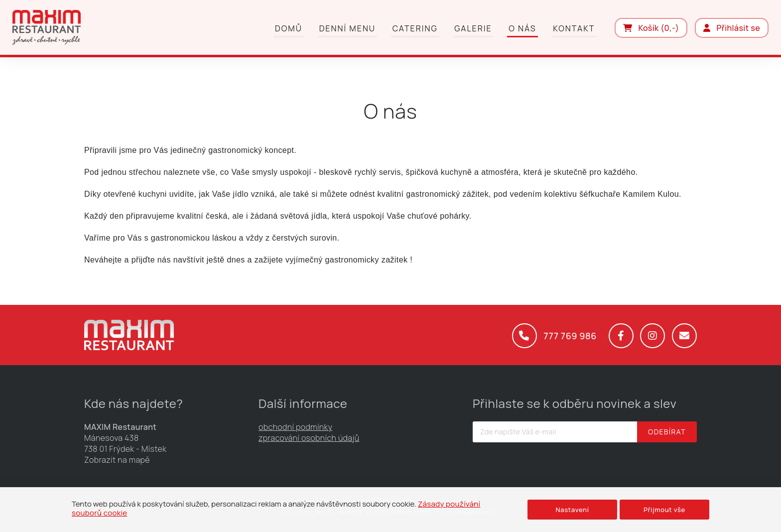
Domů (289, 28)
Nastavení (572, 510)
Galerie (473, 28)
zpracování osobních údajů (309, 438)
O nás (522, 28)
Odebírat (667, 432)
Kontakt (574, 28)
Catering (415, 28)
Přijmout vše (664, 510)
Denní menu (347, 28)
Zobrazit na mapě (117, 460)
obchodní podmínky (295, 427)
